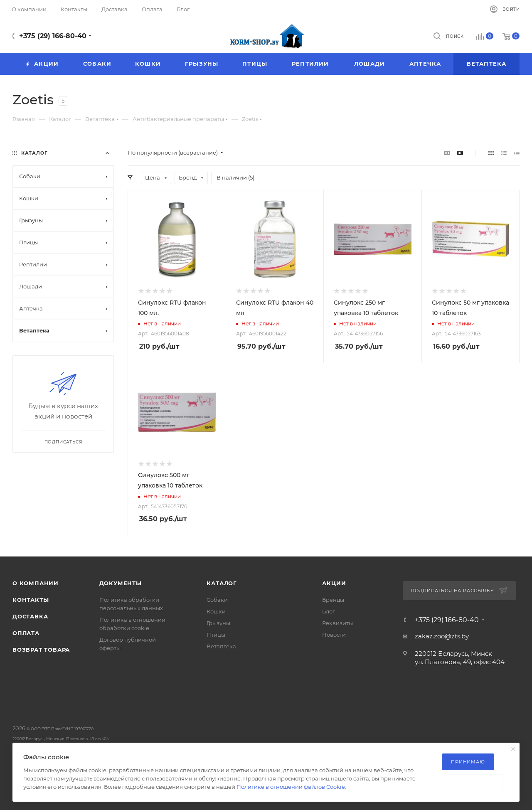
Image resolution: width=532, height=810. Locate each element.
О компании (36, 583)
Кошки (216, 611)
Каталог (222, 583)
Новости (334, 635)
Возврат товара (41, 650)
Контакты (31, 600)
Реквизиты (337, 623)
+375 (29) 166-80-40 (53, 36)
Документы (121, 583)
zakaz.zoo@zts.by (442, 636)
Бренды (333, 600)
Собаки (217, 600)
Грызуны (218, 623)
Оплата (26, 633)
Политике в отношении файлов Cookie (291, 787)
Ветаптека (221, 646)
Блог (329, 611)
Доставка (30, 616)
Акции (334, 583)
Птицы (216, 635)
